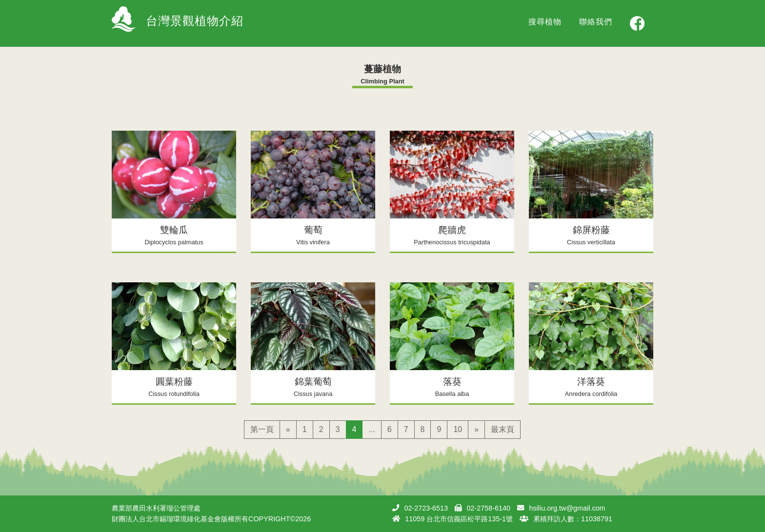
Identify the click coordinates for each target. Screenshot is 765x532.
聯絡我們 (596, 22)
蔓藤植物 (382, 69)
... (372, 429)
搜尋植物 (545, 22)
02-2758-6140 (488, 508)
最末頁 (503, 429)
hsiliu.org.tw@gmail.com (567, 508)
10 (458, 429)
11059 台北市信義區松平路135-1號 (459, 519)
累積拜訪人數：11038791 (573, 519)
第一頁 (262, 429)
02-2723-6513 (426, 508)
